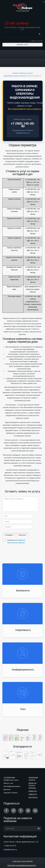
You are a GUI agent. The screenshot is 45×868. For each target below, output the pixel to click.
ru (44, 2)
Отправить (9, 535)
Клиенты (33, 791)
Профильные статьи (11, 780)
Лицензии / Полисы (11, 793)
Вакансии (7, 790)
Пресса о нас (8, 783)
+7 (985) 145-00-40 (23, 125)
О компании (9, 778)
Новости (33, 794)
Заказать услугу (22, 45)
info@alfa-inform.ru (23, 133)
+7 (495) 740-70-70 (36, 41)
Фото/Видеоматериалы (12, 786)
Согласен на (16, 541)
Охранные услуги (33, 779)
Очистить (22, 535)
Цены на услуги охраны (33, 786)
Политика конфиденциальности (22, 866)
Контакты (33, 798)
